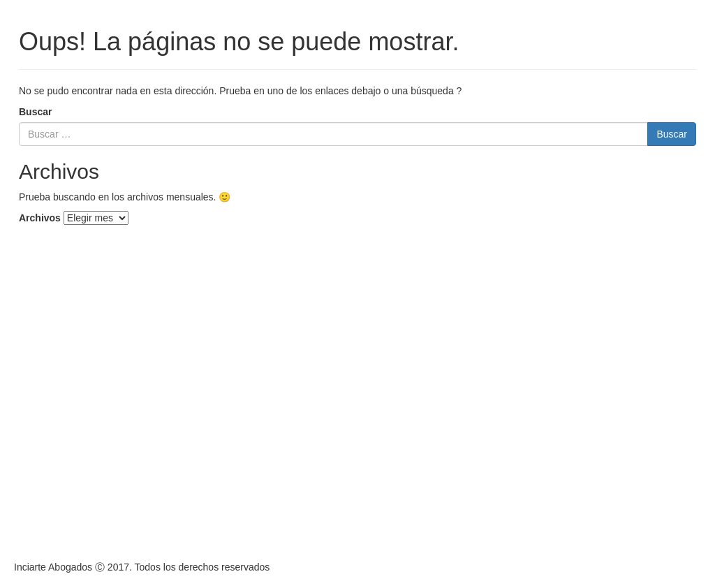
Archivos (40, 218)
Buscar (35, 112)
